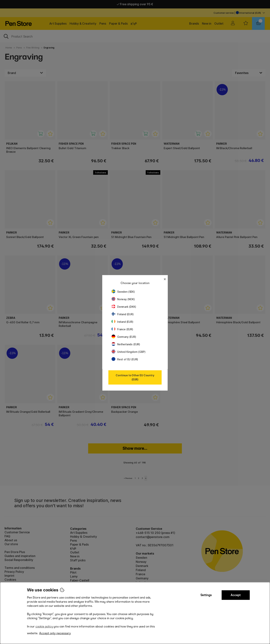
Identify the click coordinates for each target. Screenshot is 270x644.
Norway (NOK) (123, 299)
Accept (236, 595)
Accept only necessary (55, 633)
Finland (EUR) (123, 314)
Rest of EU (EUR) (125, 359)
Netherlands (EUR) (126, 344)
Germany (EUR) (124, 337)
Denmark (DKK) (124, 307)
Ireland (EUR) (122, 322)
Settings (206, 595)
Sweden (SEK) (123, 292)
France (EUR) (122, 329)
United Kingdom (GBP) (128, 352)
